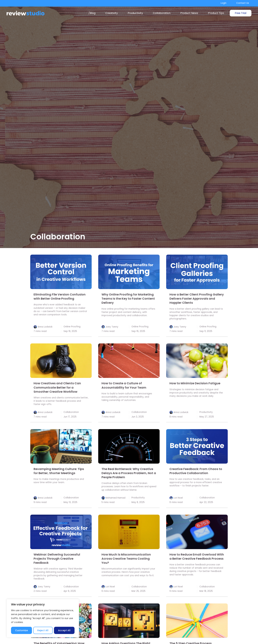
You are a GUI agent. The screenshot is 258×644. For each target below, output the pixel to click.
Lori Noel (178, 498)
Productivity (135, 13)
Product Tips (216, 13)
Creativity (112, 13)
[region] (43, 618)
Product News (189, 13)
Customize (21, 630)
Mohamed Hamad (115, 498)
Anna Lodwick (45, 327)
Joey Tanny (112, 327)
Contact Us (243, 3)
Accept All (64, 630)
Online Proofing (72, 327)
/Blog (92, 13)
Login (224, 3)
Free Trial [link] (241, 13)
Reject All (43, 630)
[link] (61, 272)
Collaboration (162, 13)
